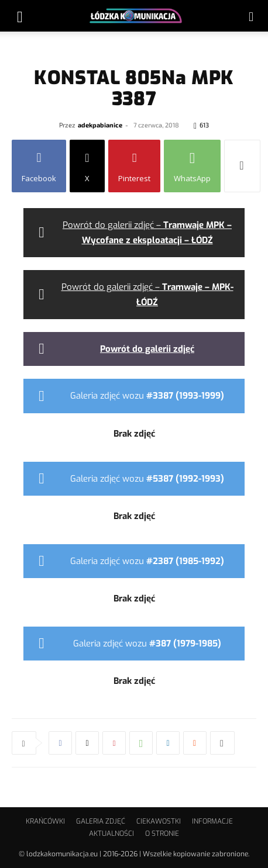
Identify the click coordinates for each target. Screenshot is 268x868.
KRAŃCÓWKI (45, 821)
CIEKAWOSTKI (159, 821)
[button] (20, 16)
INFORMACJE (212, 821)
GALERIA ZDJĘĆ (101, 821)
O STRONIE (162, 834)
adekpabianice (100, 125)
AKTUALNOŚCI (111, 834)
